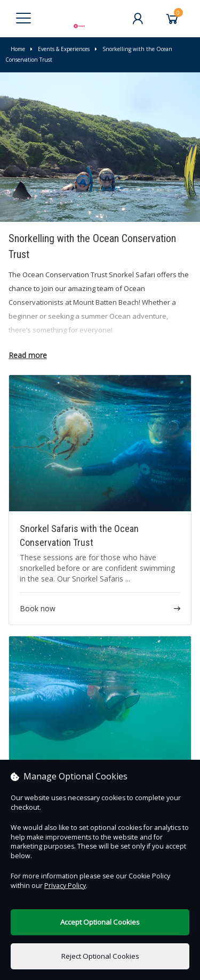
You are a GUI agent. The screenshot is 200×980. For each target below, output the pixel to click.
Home (18, 49)
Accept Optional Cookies (100, 922)
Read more (28, 355)
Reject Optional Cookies (100, 956)
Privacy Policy (65, 886)
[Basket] (172, 19)
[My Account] (138, 19)
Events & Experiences (60, 49)
